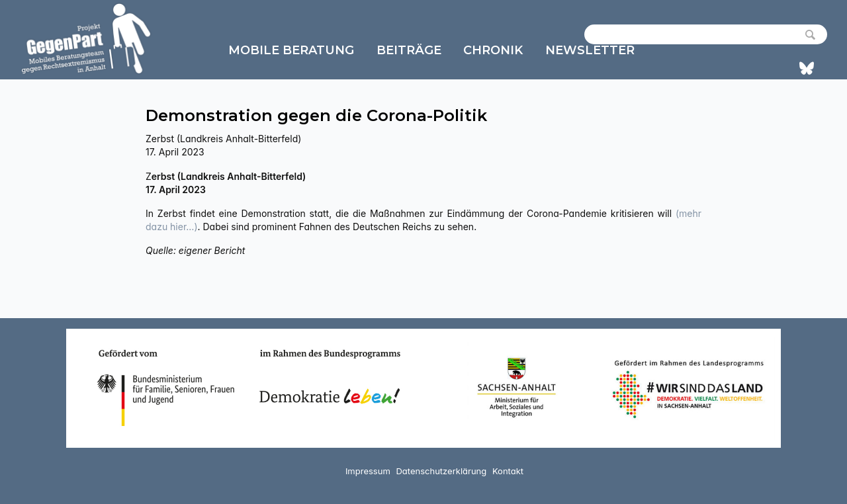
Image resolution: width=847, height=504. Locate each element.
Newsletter (590, 50)
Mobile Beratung (291, 50)
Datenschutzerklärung (441, 471)
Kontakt (508, 471)
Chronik (493, 50)
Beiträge (409, 50)
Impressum (368, 471)
